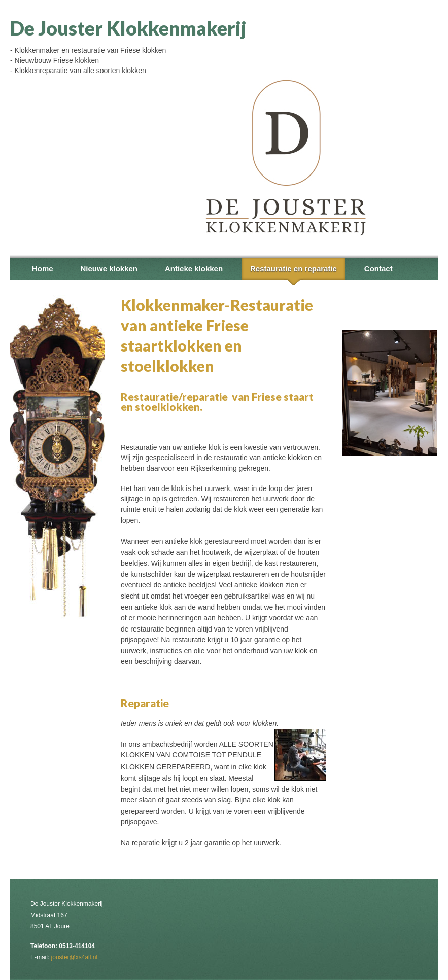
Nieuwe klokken (109, 269)
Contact (378, 269)
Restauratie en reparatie (294, 269)
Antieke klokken (194, 269)
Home (43, 269)
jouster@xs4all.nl (74, 957)
